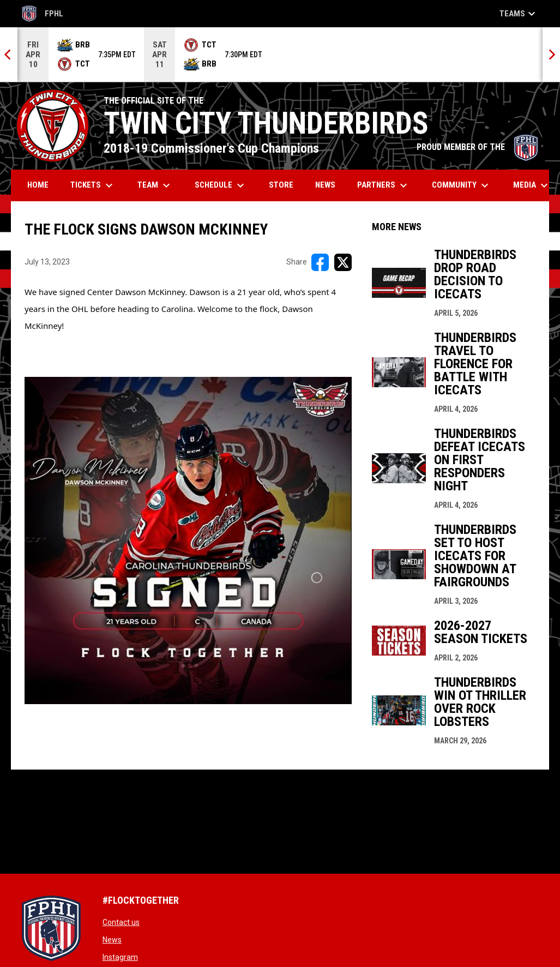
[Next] (551, 55)
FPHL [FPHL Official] (43, 14)
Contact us (121, 922)
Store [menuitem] (285, 185)
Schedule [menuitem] (221, 185)
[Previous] (9, 55)
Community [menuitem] (462, 185)
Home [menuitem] (38, 185)
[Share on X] (343, 262)
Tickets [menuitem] (93, 185)
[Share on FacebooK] (320, 262)
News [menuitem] (325, 185)
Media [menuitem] (532, 185)
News (112, 940)
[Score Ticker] (280, 55)
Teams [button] (519, 14)
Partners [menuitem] (384, 185)
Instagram (120, 957)
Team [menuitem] (155, 185)
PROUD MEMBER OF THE (477, 147)
